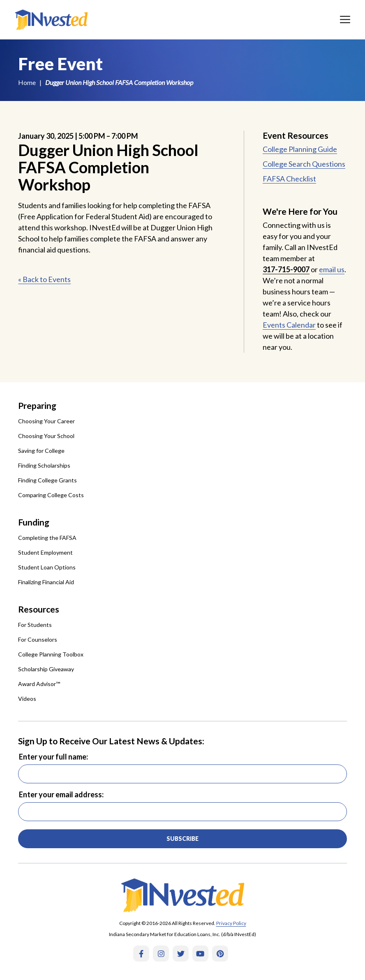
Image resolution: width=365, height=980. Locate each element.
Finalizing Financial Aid (46, 582)
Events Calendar (289, 325)
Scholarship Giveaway (46, 669)
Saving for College (41, 451)
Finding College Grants (47, 480)
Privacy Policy (231, 923)
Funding (34, 522)
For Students (35, 625)
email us (332, 269)
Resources (39, 609)
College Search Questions (304, 164)
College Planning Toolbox (51, 654)
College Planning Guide (300, 149)
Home (27, 82)
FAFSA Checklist (289, 179)
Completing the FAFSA (47, 538)
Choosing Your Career (46, 421)
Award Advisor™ (39, 684)
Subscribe (182, 839)
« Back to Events (44, 279)
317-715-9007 (286, 269)
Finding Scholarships (44, 465)
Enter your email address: (61, 794)
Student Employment (45, 552)
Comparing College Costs (51, 495)
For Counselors (38, 639)
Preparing (37, 405)
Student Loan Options (47, 567)
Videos (27, 699)
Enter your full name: (53, 757)
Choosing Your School (46, 436)
